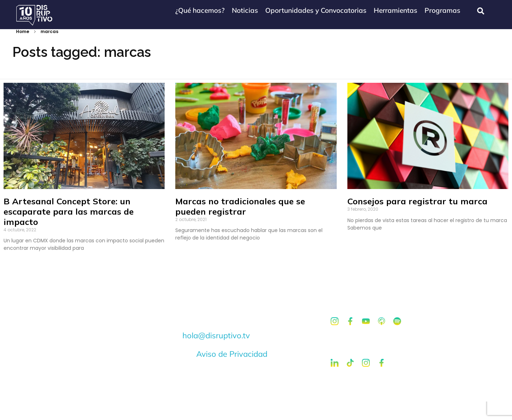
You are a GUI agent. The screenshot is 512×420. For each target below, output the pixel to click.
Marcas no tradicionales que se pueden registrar (240, 225)
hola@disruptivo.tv (216, 354)
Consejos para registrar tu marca (417, 220)
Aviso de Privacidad (232, 372)
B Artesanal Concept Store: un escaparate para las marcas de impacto (69, 230)
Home (23, 50)
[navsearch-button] (481, 11)
